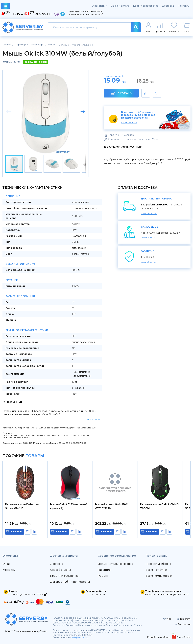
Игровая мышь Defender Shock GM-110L (22, 506)
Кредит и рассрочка (146, 6)
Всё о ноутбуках (156, 570)
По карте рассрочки (134, 118)
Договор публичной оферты (70, 582)
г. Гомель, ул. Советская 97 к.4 (86, 14)
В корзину (121, 93)
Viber (168, 619)
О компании (99, 6)
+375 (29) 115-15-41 (155, 595)
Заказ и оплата (120, 6)
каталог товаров (6, 6)
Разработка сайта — (159, 637)
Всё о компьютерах (159, 576)
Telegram (183, 619)
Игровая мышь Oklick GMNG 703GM (159, 506)
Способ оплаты (60, 570)
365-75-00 (43, 14)
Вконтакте (183, 624)
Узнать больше (129, 123)
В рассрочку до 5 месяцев (138, 115)
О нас (6, 564)
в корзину (17, 532)
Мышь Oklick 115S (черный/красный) (69, 506)
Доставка (168, 6)
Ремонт (103, 576)
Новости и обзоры (158, 564)
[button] (83, 111)
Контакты (184, 6)
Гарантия (104, 570)
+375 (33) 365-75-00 (178, 595)
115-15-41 (18, 14)
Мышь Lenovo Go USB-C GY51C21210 (111, 506)
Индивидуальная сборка (115, 564)
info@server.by (80, 637)
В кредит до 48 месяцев (137, 112)
